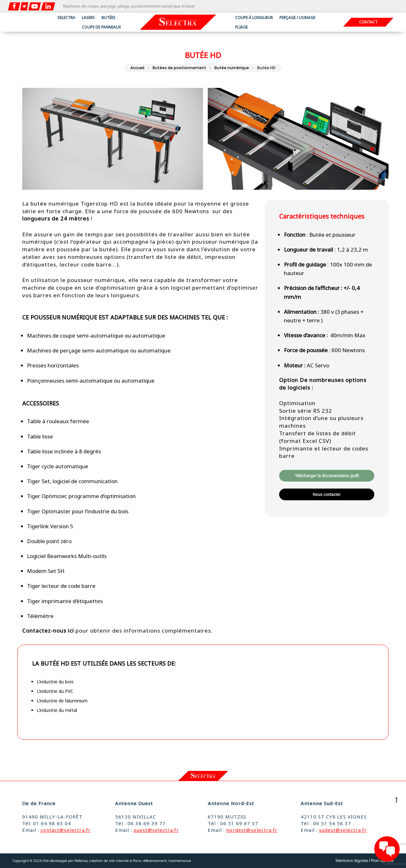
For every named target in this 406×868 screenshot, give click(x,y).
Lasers (88, 18)
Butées (108, 18)
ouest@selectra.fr (156, 830)
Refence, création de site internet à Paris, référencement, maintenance (133, 861)
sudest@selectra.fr (343, 830)
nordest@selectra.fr (252, 830)
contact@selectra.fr (66, 830)
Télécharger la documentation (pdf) (327, 476)
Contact (368, 23)
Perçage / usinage (297, 18)
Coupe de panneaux (101, 27)
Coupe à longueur (254, 18)
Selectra (66, 18)
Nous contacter (327, 494)
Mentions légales (352, 861)
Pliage (241, 27)
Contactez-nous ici (48, 631)
